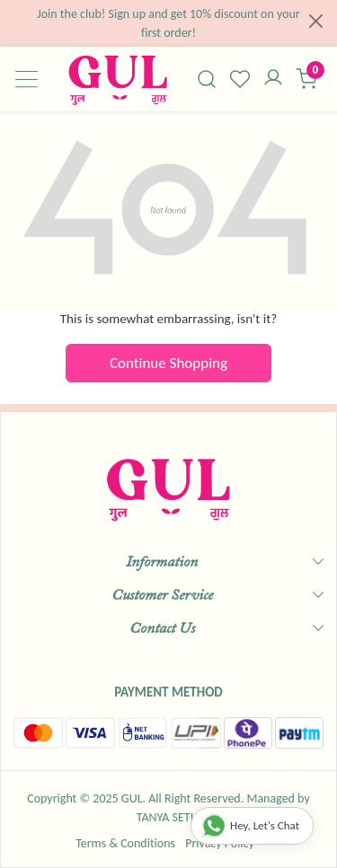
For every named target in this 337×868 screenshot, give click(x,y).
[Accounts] (273, 79)
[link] (207, 79)
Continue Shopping (168, 363)
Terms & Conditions (125, 843)
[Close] (316, 21)
